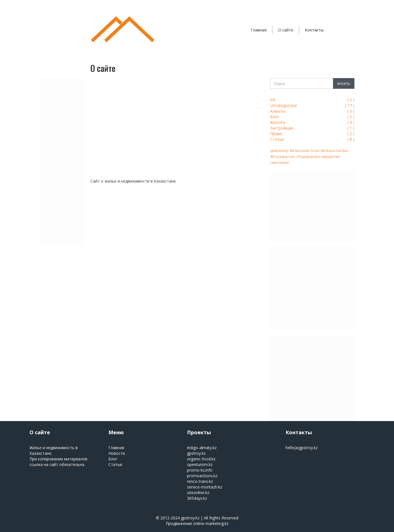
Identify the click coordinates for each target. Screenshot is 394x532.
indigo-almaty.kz (202, 448)
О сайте (286, 30)
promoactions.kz (202, 476)
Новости (117, 453)
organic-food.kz (201, 459)
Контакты (314, 30)
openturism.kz (200, 464)
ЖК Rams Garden (334, 151)
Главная (259, 30)
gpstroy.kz (196, 453)
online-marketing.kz (211, 523)
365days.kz (197, 498)
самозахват (280, 162)
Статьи (115, 464)
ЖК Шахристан (283, 157)
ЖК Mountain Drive (304, 151)
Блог (113, 459)
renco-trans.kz (200, 481)
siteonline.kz (198, 493)
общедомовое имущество (318, 157)
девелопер (279, 151)
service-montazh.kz (205, 487)
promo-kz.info (200, 470)
